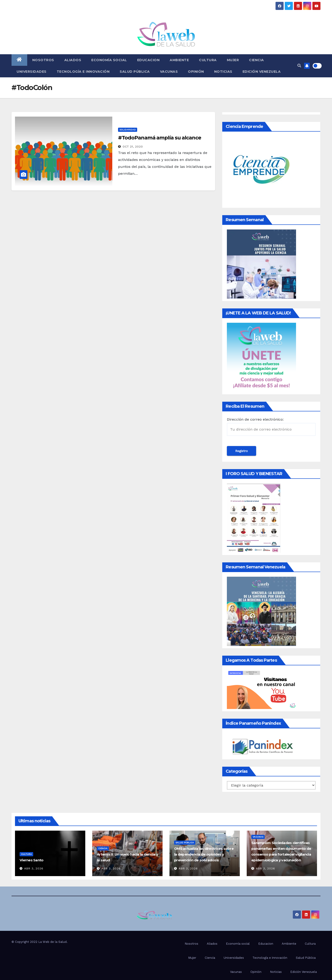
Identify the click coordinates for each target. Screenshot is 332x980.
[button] (299, 66)
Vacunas (169, 72)
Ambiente (179, 60)
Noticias (223, 72)
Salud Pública (135, 72)
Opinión (196, 72)
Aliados (73, 60)
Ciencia (256, 60)
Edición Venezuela (262, 72)
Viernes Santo (31, 860)
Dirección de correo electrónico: (271, 427)
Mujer (233, 60)
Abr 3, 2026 (34, 868)
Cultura (208, 60)
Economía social (109, 60)
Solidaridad (128, 130)
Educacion (148, 60)
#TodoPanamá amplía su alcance (160, 138)
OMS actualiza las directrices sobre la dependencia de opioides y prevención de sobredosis (204, 854)
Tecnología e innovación (83, 72)
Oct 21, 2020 (133, 147)
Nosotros (43, 60)
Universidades (32, 72)
